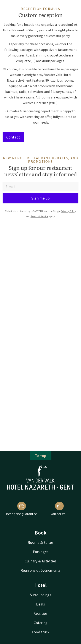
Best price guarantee (21, 509)
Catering (41, 623)
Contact (13, 137)
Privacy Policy (68, 211)
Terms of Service (40, 216)
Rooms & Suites (41, 542)
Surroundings (40, 595)
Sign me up (40, 198)
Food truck (41, 632)
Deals (40, 604)
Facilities (40, 613)
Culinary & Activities (41, 561)
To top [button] (41, 456)
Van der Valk (59, 509)
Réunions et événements (40, 570)
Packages (41, 552)
